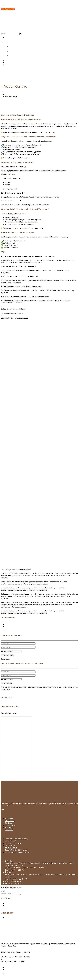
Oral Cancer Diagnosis (13, 627)
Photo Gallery (10, 825)
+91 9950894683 (24, 713)
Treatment (9, 819)
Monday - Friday (7, 961)
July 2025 (9, 906)
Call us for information (9, 713)
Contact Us (9, 830)
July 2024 (9, 908)
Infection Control (11, 848)
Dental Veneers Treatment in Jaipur (18, 852)
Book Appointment (7, 655)
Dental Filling (10, 631)
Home (7, 92)
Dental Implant (10, 622)
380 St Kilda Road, (8, 952)
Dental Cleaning (11, 629)
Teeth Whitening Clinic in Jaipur (16, 850)
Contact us (5, 963)
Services (8, 94)
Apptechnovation (30, 888)
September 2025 (11, 903)
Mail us (4, 715)
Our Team (9, 823)
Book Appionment (8, 9)
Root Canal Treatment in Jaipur (16, 624)
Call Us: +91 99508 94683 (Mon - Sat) (20, 5)
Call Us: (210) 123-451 (10, 957)
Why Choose (10, 821)
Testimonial (9, 828)
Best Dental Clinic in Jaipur (14, 918)
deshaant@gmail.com (13, 3)
